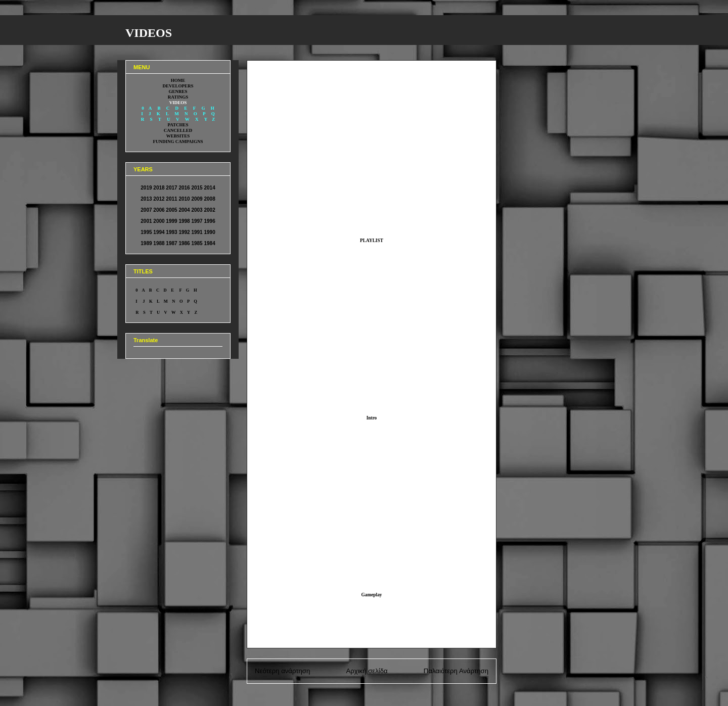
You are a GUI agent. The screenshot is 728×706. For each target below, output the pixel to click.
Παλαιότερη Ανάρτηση (456, 671)
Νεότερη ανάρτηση (282, 671)
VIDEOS (149, 33)
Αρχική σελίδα (367, 671)
